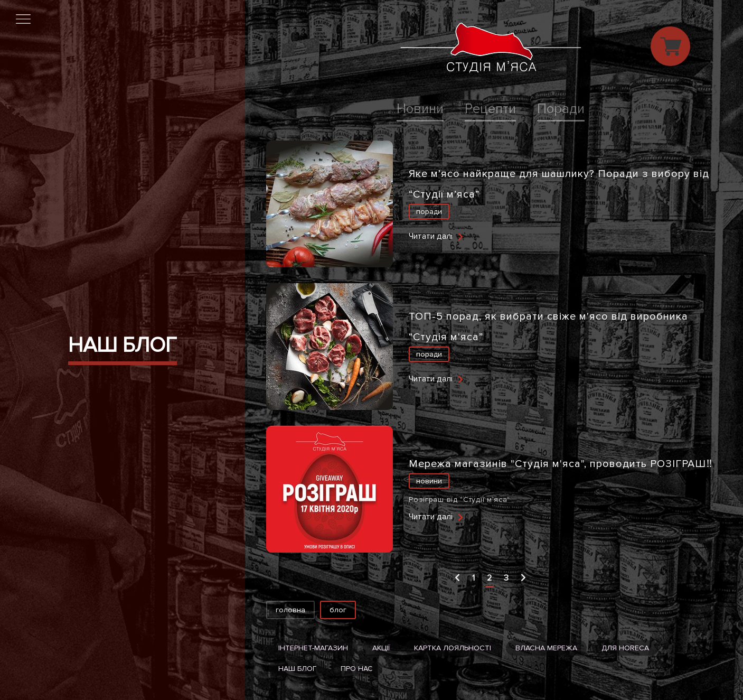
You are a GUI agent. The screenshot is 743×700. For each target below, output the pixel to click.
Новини (420, 109)
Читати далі (431, 236)
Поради (561, 109)
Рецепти (490, 109)
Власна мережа (546, 648)
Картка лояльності (453, 648)
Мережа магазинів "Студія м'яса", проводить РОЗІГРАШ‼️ (561, 464)
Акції (381, 648)
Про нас (357, 669)
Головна (290, 610)
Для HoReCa (625, 648)
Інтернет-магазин (313, 648)
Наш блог (297, 669)
